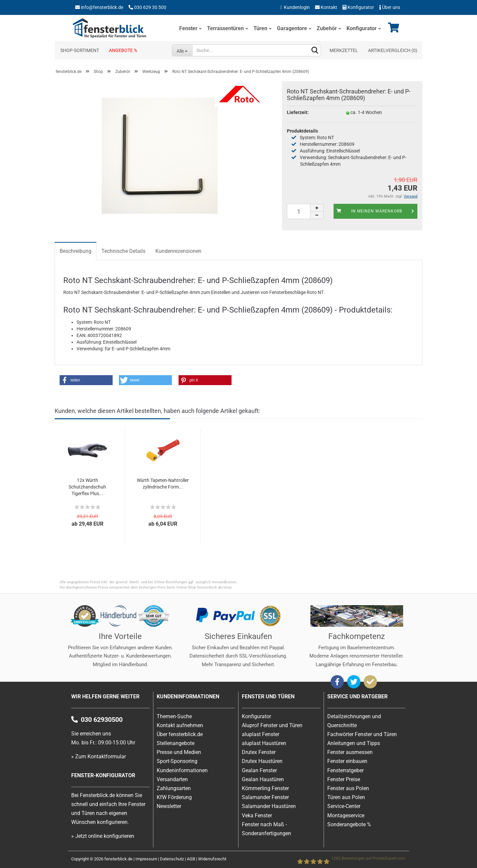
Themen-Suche (174, 716)
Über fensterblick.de (180, 734)
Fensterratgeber (345, 770)
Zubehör (327, 28)
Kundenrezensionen (178, 251)
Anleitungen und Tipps (354, 743)
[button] (86, 380)
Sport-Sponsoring (177, 761)
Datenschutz (172, 859)
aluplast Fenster (261, 734)
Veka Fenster (257, 815)
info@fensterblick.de (102, 7)
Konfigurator (358, 7)
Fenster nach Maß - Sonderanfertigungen (266, 829)
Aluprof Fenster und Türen (272, 725)
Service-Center (344, 806)
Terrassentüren (225, 28)
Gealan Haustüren (263, 779)
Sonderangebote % (349, 824)
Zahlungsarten (174, 788)
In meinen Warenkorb (376, 211)
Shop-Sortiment (80, 50)
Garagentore (292, 28)
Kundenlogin (295, 7)
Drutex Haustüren (262, 761)
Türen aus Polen (346, 797)
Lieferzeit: (298, 112)
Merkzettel (344, 50)
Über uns (390, 7)
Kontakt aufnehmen (180, 725)
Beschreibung (76, 251)
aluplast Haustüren (264, 743)
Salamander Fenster (265, 797)
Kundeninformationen (182, 770)
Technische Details (123, 251)
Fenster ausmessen (350, 752)
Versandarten (172, 779)
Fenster (188, 28)
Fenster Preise (344, 779)
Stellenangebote (176, 743)
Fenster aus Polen (348, 788)
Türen (260, 28)
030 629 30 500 (150, 7)
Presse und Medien (179, 752)
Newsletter (169, 806)
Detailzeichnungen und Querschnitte (354, 721)
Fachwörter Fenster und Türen (362, 734)
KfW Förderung (174, 797)
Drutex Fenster (259, 752)
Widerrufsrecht (212, 859)
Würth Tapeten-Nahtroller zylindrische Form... (163, 484)
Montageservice (346, 815)
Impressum (146, 859)
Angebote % (123, 50)
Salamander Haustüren (269, 806)
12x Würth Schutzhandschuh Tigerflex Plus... (87, 487)
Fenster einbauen (347, 761)
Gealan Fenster (259, 770)
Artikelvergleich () (393, 50)
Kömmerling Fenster (265, 788)
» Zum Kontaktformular (99, 756)
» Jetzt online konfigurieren (103, 836)
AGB (191, 859)
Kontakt (326, 7)
